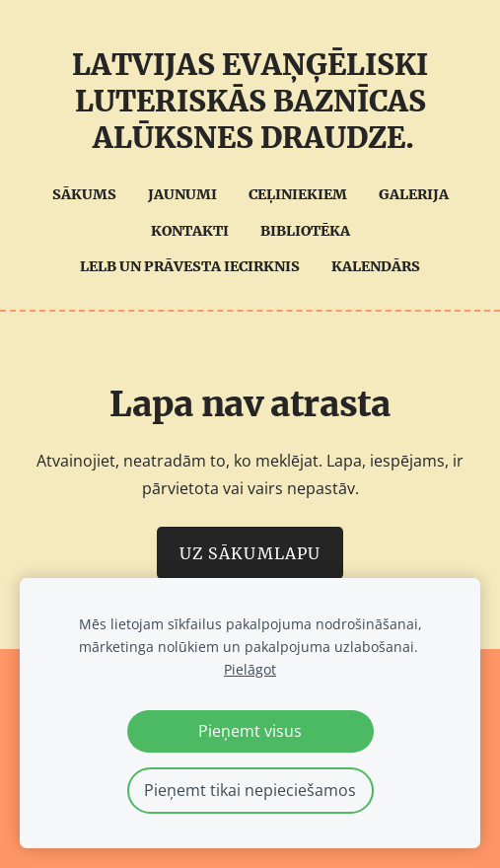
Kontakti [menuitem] (190, 231)
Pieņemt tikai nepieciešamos (250, 790)
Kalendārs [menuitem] (376, 266)
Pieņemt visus (250, 731)
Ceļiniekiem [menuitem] (298, 194)
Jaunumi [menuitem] (182, 194)
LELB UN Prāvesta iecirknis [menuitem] (190, 266)
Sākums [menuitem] (84, 194)
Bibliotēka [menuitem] (305, 231)
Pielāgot (250, 669)
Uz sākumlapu (250, 553)
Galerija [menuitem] (414, 194)
